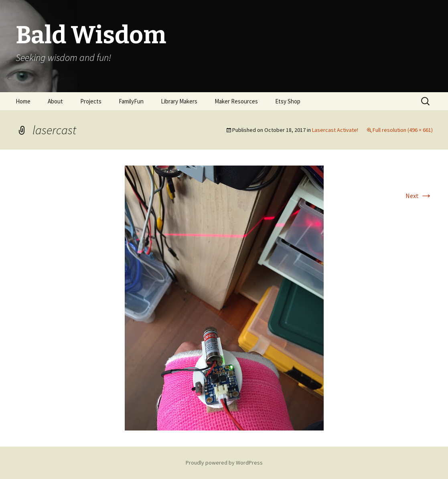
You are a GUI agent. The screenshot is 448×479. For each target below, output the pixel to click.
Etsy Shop (288, 101)
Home (23, 101)
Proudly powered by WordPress (224, 463)
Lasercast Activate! (335, 130)
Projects (91, 101)
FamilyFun (131, 101)
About (55, 101)
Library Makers (179, 101)
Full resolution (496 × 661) (403, 130)
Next (419, 196)
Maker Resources (236, 101)
